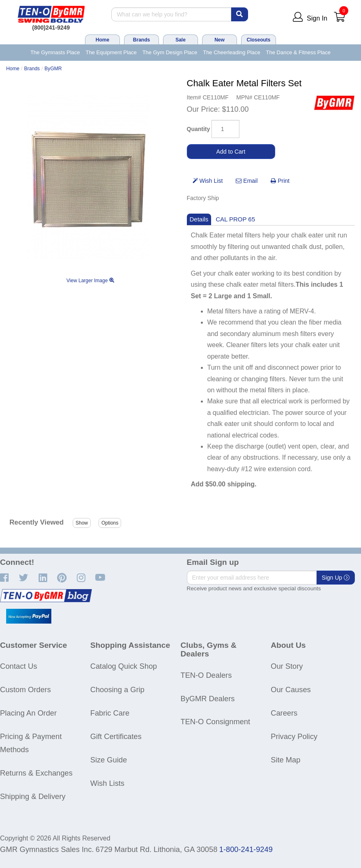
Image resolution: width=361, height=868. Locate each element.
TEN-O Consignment (216, 722)
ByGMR (53, 69)
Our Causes (291, 690)
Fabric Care (110, 713)
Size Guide (109, 760)
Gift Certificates (116, 736)
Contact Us (18, 666)
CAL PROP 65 (235, 219)
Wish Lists (107, 783)
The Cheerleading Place (231, 52)
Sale (180, 40)
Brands (141, 40)
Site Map (285, 760)
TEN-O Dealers (206, 675)
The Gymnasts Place (55, 52)
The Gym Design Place (170, 52)
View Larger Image (90, 281)
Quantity (199, 129)
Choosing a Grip (117, 690)
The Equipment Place (111, 52)
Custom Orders (25, 690)
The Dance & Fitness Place (299, 52)
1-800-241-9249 (246, 849)
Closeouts (258, 40)
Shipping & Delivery (33, 796)
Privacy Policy (294, 736)
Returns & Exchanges (36, 773)
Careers (284, 713)
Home (102, 40)
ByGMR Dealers (208, 699)
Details (199, 219)
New (220, 40)
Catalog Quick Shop (124, 666)
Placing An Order (28, 713)
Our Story (287, 666)
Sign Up (336, 578)
